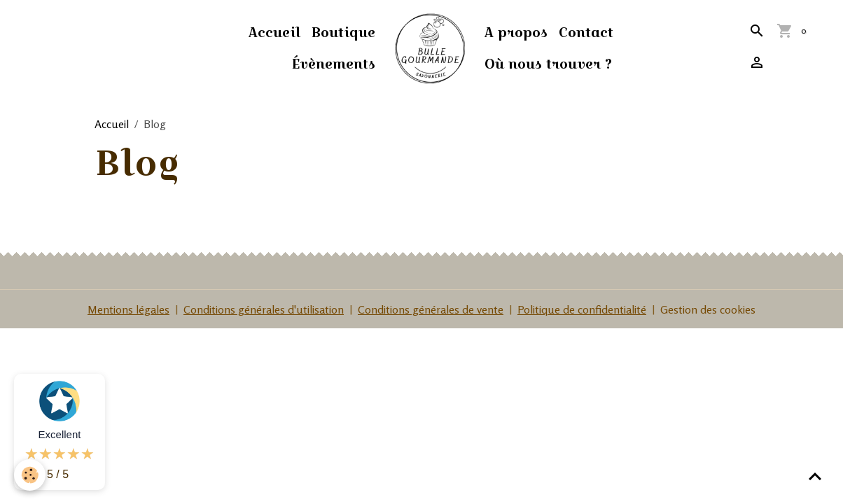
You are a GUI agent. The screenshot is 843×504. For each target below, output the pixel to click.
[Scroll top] (815, 476)
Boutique (343, 32)
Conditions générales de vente (431, 309)
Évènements (334, 64)
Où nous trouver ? (548, 64)
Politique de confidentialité (582, 309)
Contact (586, 32)
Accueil (274, 32)
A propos (516, 32)
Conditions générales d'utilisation (264, 309)
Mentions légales (128, 309)
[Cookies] (30, 475)
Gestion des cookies (708, 309)
